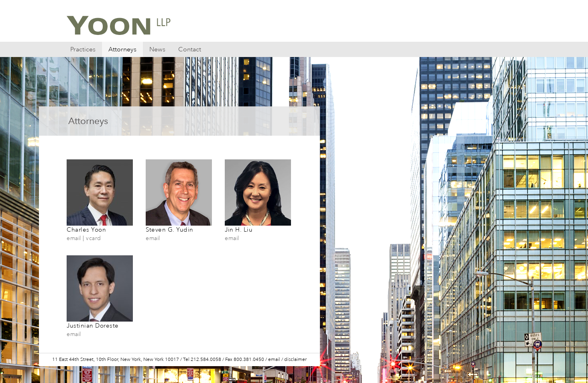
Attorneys (122, 49)
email (74, 238)
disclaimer (295, 360)
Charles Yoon (100, 226)
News (157, 49)
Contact (190, 49)
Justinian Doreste (100, 322)
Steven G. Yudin (179, 226)
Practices (83, 49)
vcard (94, 238)
